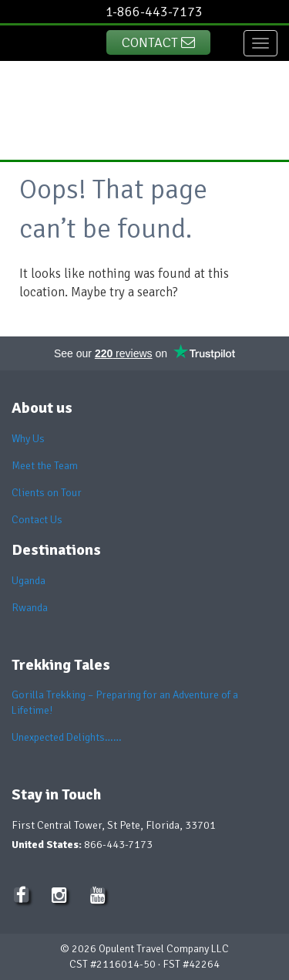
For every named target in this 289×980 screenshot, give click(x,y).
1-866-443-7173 (154, 12)
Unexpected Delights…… (67, 737)
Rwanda (30, 608)
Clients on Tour (47, 493)
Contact (158, 42)
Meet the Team (45, 466)
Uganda (29, 581)
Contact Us (37, 520)
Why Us (28, 439)
